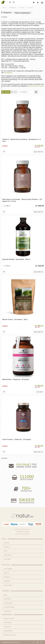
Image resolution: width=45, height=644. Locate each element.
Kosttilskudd (7, 577)
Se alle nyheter (8, 555)
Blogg (5, 595)
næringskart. (8, 73)
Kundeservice (7, 627)
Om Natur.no (7, 547)
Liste (14, 92)
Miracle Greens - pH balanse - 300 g (15, 319)
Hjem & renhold (8, 585)
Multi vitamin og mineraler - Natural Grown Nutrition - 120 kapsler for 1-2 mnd (22, 200)
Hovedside (7, 543)
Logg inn (38, 3)
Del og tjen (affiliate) (9, 607)
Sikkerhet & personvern (10, 635)
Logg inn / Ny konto (9, 618)
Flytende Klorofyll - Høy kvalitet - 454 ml (16, 259)
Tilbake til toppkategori (22, 13)
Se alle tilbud (7, 559)
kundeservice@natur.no (22, 529)
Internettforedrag (8, 603)
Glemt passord (8, 623)
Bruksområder (7, 599)
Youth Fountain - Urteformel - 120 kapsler (17, 439)
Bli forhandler (7, 611)
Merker (6, 551)
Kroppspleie (7, 581)
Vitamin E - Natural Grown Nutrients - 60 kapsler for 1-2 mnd (22, 140)
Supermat (6, 573)
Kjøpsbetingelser (8, 631)
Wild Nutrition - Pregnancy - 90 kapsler (16, 379)
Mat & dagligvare (8, 569)
